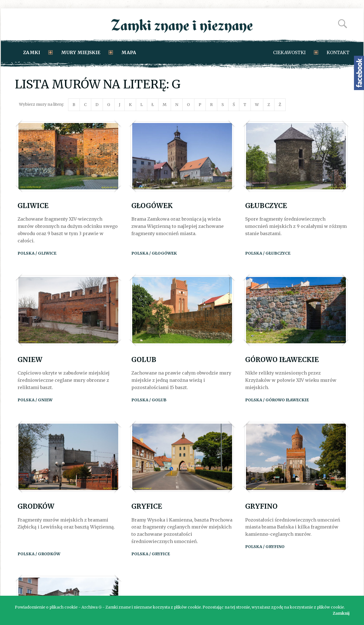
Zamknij (341, 613)
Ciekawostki (289, 52)
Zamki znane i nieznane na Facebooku (359, 73)
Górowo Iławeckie (282, 360)
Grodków (36, 506)
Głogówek (152, 206)
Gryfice (147, 506)
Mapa (129, 52)
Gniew (30, 360)
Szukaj (343, 24)
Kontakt (338, 52)
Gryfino (261, 506)
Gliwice (33, 206)
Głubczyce (266, 206)
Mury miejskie (81, 52)
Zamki (32, 52)
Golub (144, 360)
